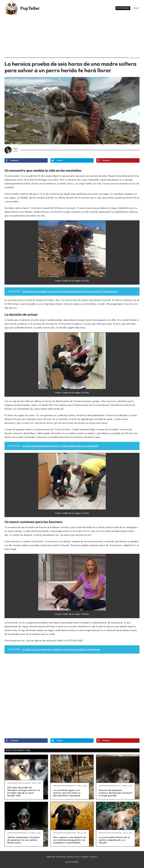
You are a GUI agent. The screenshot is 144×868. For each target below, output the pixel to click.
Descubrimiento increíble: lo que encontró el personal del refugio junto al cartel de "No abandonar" (70, 291)
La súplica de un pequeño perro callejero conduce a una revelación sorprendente (61, 649)
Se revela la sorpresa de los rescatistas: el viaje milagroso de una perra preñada (60, 446)
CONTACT (94, 857)
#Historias (123, 8)
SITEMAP (85, 857)
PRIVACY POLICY (74, 857)
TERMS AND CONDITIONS (56, 857)
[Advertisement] (72, 35)
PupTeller (30, 8)
